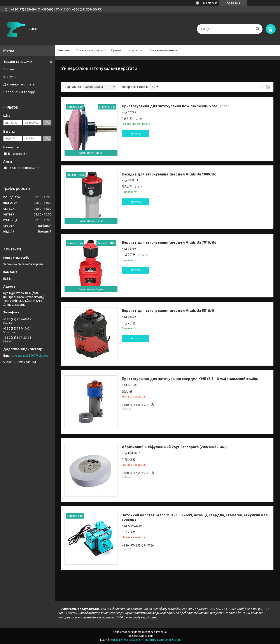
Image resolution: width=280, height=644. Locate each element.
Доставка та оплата (163, 50)
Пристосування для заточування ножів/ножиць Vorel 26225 (176, 106)
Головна (64, 50)
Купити (136, 134)
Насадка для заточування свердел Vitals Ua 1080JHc (169, 174)
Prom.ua (161, 632)
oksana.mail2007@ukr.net (30, 356)
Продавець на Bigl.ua (140, 636)
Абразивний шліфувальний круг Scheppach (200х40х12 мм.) (174, 447)
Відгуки (9, 77)
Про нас (117, 50)
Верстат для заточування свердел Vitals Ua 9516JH (168, 311)
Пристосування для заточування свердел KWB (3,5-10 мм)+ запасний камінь (190, 379)
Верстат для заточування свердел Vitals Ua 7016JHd (169, 242)
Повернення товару (19, 92)
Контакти (136, 50)
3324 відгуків (209, 3)
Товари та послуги (89, 50)
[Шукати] (258, 29)
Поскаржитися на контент (126, 640)
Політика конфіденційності (162, 640)
